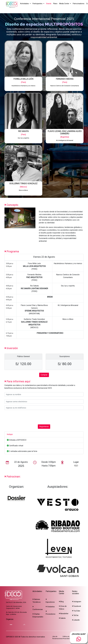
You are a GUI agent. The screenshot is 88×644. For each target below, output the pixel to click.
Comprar (44, 375)
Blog (61, 602)
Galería (62, 618)
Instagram (77, 602)
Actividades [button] (25, 4)
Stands (49, 4)
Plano (55, 4)
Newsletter (64, 614)
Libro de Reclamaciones (57, 638)
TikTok (75, 615)
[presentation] (22, 417)
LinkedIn (76, 620)
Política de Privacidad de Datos (69, 638)
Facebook (76, 606)
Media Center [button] (64, 4)
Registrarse (44, 427)
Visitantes (50, 607)
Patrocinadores (79, 4)
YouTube (76, 611)
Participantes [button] (38, 4)
